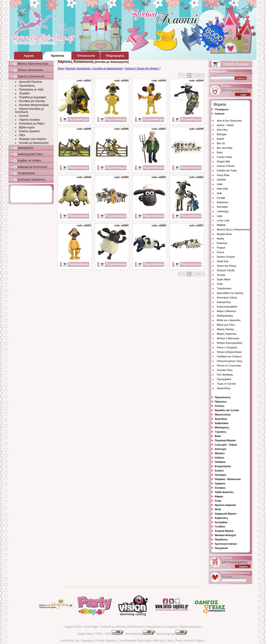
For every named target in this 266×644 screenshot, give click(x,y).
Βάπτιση (159, 641)
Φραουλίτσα (224, 388)
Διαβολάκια (222, 423)
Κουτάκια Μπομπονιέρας (34, 105)
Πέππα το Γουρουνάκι (229, 366)
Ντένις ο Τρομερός (227, 347)
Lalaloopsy (223, 211)
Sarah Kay (223, 261)
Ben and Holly (225, 148)
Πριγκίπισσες (223, 397)
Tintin (220, 284)
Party (179, 641)
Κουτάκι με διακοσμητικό (34, 143)
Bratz (220, 152)
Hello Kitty (222, 189)
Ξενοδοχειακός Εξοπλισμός (135, 641)
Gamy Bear (223, 175)
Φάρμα (219, 496)
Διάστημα (220, 449)
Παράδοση (221, 539)
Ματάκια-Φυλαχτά (225, 535)
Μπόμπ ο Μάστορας (228, 338)
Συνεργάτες (170, 627)
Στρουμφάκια (224, 379)
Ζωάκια (219, 471)
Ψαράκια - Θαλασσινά (228, 479)
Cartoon (220, 114)
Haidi (220, 184)
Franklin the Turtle (227, 171)
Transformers (224, 288)
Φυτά (218, 509)
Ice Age (221, 198)
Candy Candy (224, 157)
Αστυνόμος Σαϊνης (227, 298)
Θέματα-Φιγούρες (190, 627)
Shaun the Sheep (226, 266)
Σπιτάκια (220, 488)
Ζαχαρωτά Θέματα (226, 514)
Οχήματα (220, 483)
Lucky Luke (223, 220)
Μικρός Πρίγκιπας (227, 334)
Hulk (219, 193)
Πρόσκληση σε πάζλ (31, 90)
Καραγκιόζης (224, 302)
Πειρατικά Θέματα (225, 440)
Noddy (220, 239)
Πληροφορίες (153, 627)
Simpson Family (226, 270)
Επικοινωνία (136, 627)
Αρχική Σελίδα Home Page (81, 627)
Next (201, 76)
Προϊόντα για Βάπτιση (113, 627)
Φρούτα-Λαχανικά (225, 505)
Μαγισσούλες (223, 415)
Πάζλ (22, 135)
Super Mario (224, 279)
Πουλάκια (220, 475)
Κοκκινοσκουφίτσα (227, 307)
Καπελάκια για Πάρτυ (32, 124)
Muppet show (224, 234)
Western (220, 453)
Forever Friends (226, 166)
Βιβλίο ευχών (27, 127)
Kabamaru (223, 202)
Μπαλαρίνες (222, 427)
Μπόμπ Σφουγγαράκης (230, 343)
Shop (61, 68)
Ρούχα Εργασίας (106, 641)
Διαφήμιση (88, 641)
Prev (183, 76)
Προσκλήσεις (27, 86)
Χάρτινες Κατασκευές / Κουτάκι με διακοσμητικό (94, 68)
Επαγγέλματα (223, 466)
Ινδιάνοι (220, 458)
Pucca (220, 252)
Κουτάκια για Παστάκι (32, 101)
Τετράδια (24, 93)
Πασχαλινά (221, 548)
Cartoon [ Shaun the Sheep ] (142, 68)
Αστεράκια (221, 522)
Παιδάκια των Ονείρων (229, 356)
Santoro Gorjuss (226, 257)
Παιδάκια (220, 462)
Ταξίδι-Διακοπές (224, 492)
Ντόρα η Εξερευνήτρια (229, 352)
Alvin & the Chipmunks (229, 121)
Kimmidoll (222, 207)
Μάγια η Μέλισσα (226, 311)
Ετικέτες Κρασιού (29, 131)
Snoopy (221, 275)
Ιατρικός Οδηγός (194, 641)
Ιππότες (220, 406)
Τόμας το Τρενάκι (226, 384)
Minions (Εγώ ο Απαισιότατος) (233, 229)
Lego (220, 216)
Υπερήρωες (222, 109)
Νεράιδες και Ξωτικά (227, 410)
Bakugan (222, 134)
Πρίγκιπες (221, 402)
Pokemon (222, 243)
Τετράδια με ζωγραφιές (33, 97)
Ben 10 (221, 143)
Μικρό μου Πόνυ (226, 325)
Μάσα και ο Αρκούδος (229, 320)
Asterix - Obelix (225, 125)
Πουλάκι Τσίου (225, 370)
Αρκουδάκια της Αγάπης (230, 293)
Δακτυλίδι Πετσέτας (31, 82)
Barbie (220, 139)
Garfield (221, 180)
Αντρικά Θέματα (224, 531)
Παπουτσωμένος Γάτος (230, 361)
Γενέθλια (220, 527)
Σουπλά (24, 116)
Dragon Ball (223, 161)
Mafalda (221, 225)
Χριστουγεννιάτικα (226, 544)
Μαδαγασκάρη (225, 316)
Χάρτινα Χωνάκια (29, 120)
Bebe (218, 436)
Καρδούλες (221, 518)
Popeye (221, 248)
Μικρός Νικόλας (226, 329)
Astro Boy (222, 130)
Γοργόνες (220, 432)
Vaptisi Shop (85, 634)
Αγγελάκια (221, 419)
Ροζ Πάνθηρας (225, 375)
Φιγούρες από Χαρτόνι (33, 139)
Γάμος (170, 641)
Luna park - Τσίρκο (226, 445)
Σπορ (218, 501)
